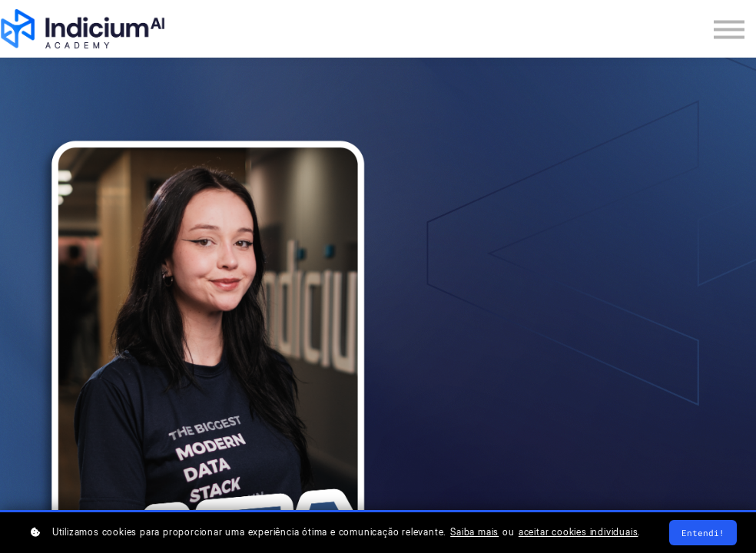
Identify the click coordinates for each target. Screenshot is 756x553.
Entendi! (703, 533)
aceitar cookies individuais (579, 532)
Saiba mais (474, 532)
